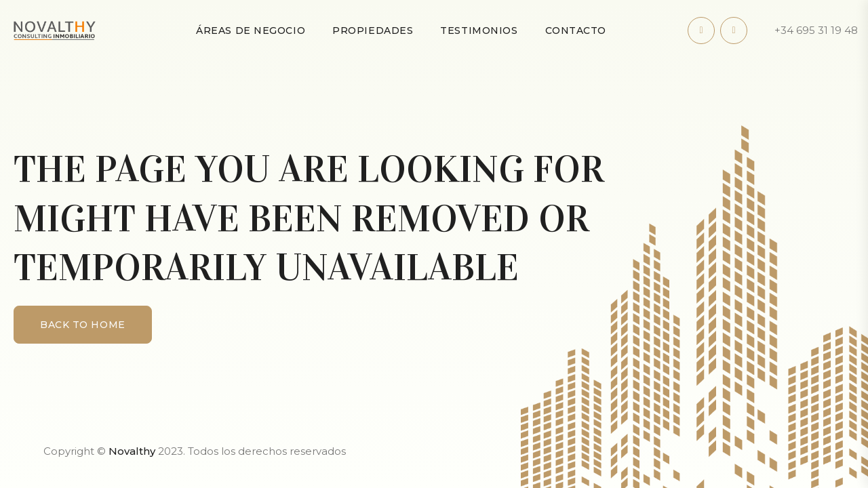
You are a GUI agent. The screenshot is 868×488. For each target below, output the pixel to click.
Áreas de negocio (251, 30)
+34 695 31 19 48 (816, 30)
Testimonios (479, 30)
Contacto (576, 30)
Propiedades (373, 30)
